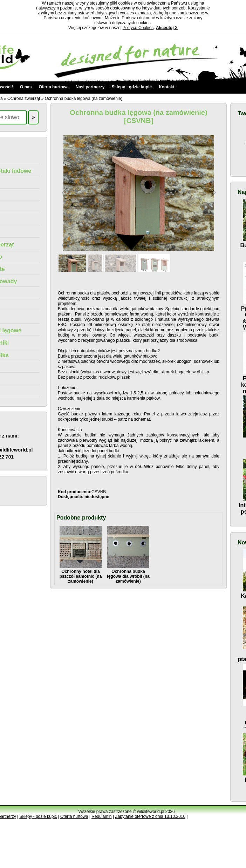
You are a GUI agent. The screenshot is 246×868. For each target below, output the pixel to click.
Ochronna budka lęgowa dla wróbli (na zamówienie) (128, 574)
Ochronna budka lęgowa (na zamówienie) (84, 99)
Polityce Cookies (138, 28)
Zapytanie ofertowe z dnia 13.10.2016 (150, 816)
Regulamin (101, 816)
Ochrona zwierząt (24, 99)
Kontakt (167, 87)
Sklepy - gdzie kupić (132, 87)
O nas (26, 87)
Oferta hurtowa (53, 87)
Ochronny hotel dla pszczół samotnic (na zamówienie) (81, 574)
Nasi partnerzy (90, 87)
